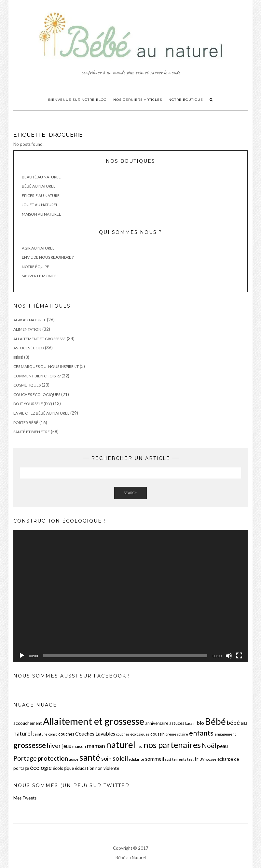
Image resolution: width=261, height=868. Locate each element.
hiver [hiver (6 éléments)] (54, 746)
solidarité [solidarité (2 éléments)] (137, 759)
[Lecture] (22, 656)
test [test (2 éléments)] (190, 759)
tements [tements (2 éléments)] (179, 759)
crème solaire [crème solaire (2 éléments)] (177, 734)
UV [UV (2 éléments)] (202, 759)
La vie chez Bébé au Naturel (41, 413)
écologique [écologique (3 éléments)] (63, 768)
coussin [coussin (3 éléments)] (158, 734)
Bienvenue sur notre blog (77, 100)
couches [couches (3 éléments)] (66, 734)
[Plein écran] (239, 656)
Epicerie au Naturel (42, 196)
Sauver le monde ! (40, 276)
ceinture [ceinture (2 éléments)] (40, 734)
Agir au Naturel (38, 248)
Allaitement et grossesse (40, 339)
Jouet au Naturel (40, 205)
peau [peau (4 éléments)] (222, 746)
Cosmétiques (27, 385)
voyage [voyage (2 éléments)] (211, 759)
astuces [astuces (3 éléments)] (177, 723)
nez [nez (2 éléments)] (139, 746)
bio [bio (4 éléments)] (200, 723)
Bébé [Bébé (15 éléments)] (215, 721)
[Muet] (229, 656)
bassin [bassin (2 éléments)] (190, 723)
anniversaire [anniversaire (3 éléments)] (157, 723)
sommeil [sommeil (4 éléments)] (155, 759)
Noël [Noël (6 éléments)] (209, 746)
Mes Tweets (25, 798)
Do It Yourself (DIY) (33, 404)
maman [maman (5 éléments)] (96, 746)
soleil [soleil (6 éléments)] (120, 758)
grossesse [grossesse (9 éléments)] (30, 745)
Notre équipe (35, 267)
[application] (130, 596)
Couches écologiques (37, 395)
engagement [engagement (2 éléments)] (225, 734)
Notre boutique (186, 100)
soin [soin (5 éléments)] (106, 758)
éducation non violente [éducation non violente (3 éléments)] (97, 768)
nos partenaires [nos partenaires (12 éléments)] (172, 745)
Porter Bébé (26, 423)
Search (130, 493)
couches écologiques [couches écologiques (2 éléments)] (133, 734)
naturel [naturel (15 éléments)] (121, 744)
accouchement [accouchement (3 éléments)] (28, 723)
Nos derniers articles (138, 100)
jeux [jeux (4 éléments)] (67, 746)
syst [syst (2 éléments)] (168, 759)
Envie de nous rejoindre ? (48, 257)
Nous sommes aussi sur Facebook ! (72, 676)
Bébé (18, 357)
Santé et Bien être (32, 432)
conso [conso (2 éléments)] (53, 734)
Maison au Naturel (41, 214)
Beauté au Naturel (41, 177)
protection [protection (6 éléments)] (53, 758)
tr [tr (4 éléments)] (197, 759)
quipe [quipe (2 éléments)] (74, 759)
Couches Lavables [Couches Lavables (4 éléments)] (95, 733)
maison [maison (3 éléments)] (79, 746)
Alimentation (27, 329)
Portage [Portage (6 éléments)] (25, 758)
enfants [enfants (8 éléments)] (201, 733)
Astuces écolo (29, 348)
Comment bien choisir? (37, 376)
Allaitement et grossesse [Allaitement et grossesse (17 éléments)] (94, 721)
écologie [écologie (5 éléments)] (41, 768)
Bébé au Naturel (39, 186)
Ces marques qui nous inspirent (46, 366)
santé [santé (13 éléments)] (90, 757)
